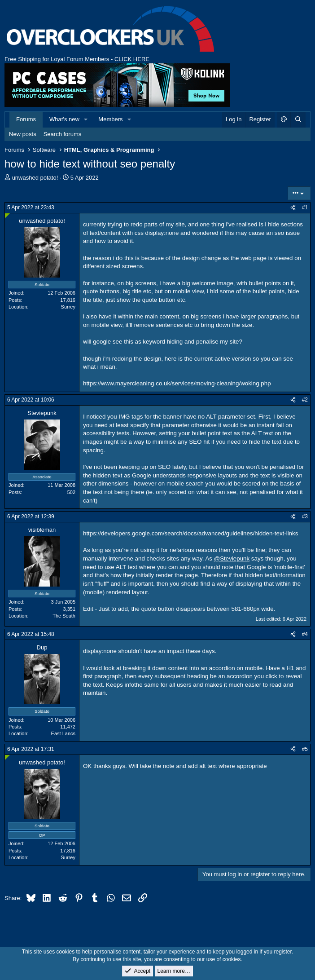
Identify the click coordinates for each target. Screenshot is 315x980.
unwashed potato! (35, 178)
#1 (305, 207)
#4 (305, 634)
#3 (305, 516)
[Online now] (7, 216)
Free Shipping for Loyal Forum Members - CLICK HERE (77, 59)
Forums (26, 119)
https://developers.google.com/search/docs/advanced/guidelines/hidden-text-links (190, 533)
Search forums (63, 134)
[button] (86, 119)
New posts (23, 134)
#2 (305, 400)
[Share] (293, 208)
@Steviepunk (232, 558)
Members (110, 119)
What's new (64, 119)
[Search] (298, 119)
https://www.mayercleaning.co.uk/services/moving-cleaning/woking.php (177, 383)
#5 (305, 749)
